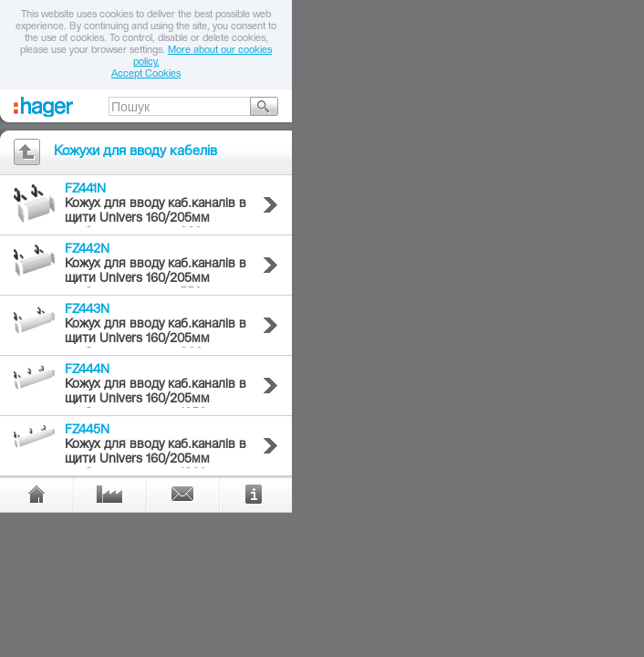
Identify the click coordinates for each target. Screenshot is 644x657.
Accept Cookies (146, 74)
